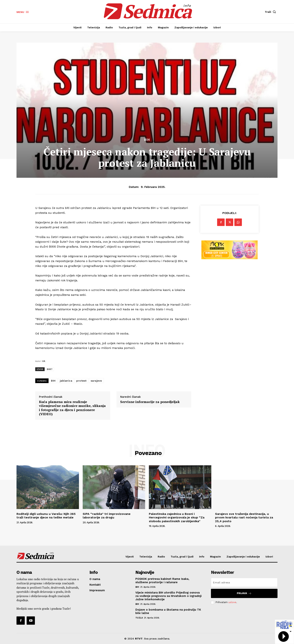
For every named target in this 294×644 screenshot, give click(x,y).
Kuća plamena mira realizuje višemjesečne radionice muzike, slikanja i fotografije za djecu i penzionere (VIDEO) (72, 408)
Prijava (244, 593)
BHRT (50, 369)
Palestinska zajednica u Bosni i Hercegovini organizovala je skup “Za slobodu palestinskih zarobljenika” (177, 517)
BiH (147, 140)
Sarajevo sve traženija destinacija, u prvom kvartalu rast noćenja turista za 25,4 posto (244, 517)
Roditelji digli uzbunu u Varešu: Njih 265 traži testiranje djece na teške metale (46, 516)
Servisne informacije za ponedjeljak (150, 402)
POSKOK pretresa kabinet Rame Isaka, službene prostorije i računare (162, 581)
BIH (53, 381)
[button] (271, 12)
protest (81, 381)
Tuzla (139, 618)
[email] (244, 582)
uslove (232, 602)
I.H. (44, 361)
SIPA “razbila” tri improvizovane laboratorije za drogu (107, 516)
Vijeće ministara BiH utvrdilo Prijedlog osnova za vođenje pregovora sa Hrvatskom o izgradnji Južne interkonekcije (168, 596)
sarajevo (96, 381)
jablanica (66, 381)
